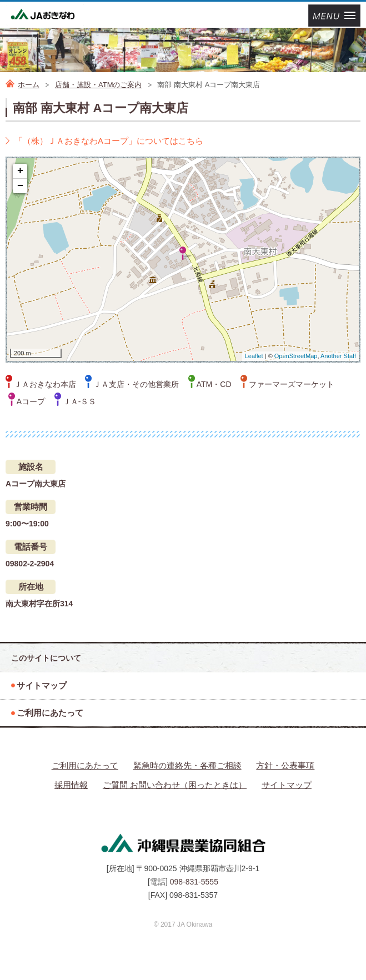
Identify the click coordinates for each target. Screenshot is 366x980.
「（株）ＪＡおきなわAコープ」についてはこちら (109, 141)
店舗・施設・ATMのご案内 (98, 85)
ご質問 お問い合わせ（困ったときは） (175, 785)
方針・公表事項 (285, 765)
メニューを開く (334, 16)
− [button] (20, 186)
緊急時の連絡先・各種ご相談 (187, 765)
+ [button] (20, 171)
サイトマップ (287, 785)
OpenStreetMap (296, 356)
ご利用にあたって (85, 765)
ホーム (29, 85)
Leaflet (254, 356)
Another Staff (338, 356)
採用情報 (71, 785)
